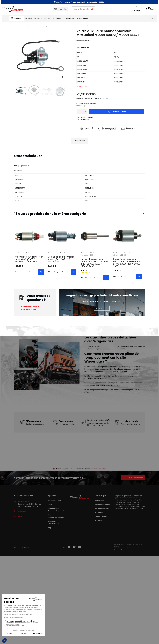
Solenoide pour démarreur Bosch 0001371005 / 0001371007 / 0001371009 (29, 259)
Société (51, 505)
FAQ (18, 516)
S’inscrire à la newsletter (133, 478)
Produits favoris (101, 516)
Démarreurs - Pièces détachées (29, 26)
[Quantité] (82, 112)
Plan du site (25, 547)
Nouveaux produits (102, 505)
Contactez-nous (28, 310)
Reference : (81, 41)
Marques (98, 520)
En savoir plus (82, 86)
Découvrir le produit (23, 272)
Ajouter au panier (117, 112)
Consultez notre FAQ (30, 306)
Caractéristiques (79, 141)
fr (153, 18)
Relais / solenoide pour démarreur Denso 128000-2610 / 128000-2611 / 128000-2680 (127, 263)
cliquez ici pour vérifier (98, 469)
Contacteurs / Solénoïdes (46, 26)
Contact (20, 511)
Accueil (16, 26)
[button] (150, 9)
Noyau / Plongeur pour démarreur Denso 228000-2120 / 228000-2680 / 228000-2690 (94, 263)
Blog (49, 528)
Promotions (99, 501)
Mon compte (100, 512)
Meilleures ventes (102, 508)
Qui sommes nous (55, 501)
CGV (16, 547)
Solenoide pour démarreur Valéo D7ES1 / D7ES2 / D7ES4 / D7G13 (62, 259)
